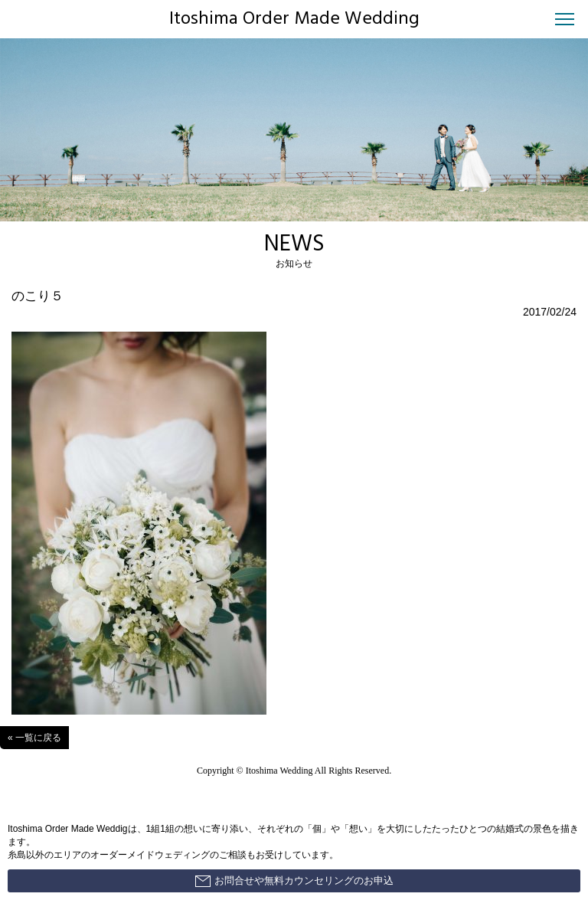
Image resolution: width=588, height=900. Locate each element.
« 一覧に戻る (34, 738)
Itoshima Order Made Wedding (294, 19)
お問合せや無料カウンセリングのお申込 (294, 881)
